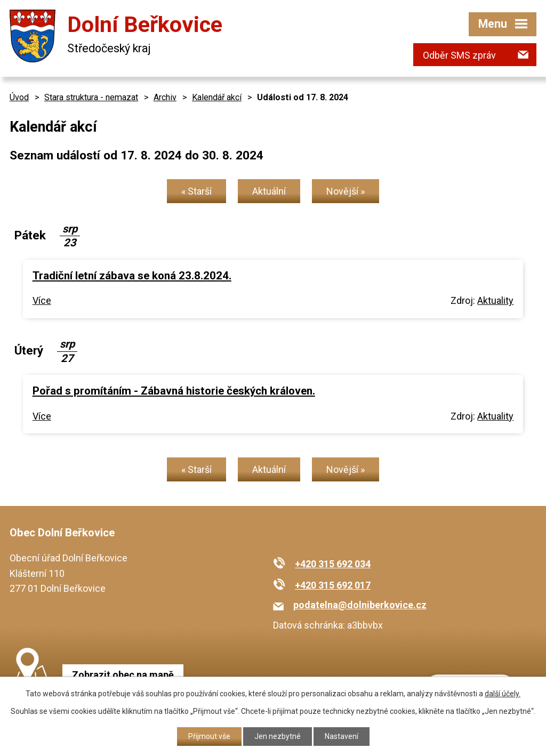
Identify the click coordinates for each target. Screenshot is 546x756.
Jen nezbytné (278, 736)
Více (42, 300)
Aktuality (495, 300)
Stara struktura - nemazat (91, 97)
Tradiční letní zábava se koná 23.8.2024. (132, 276)
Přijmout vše (209, 736)
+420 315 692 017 (333, 585)
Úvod (19, 97)
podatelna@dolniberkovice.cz (360, 605)
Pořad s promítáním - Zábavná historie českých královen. (174, 391)
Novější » (346, 191)
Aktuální (269, 191)
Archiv (165, 97)
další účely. (503, 694)
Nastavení (342, 736)
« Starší (196, 191)
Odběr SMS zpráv (459, 55)
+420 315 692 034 (333, 564)
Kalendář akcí (217, 97)
